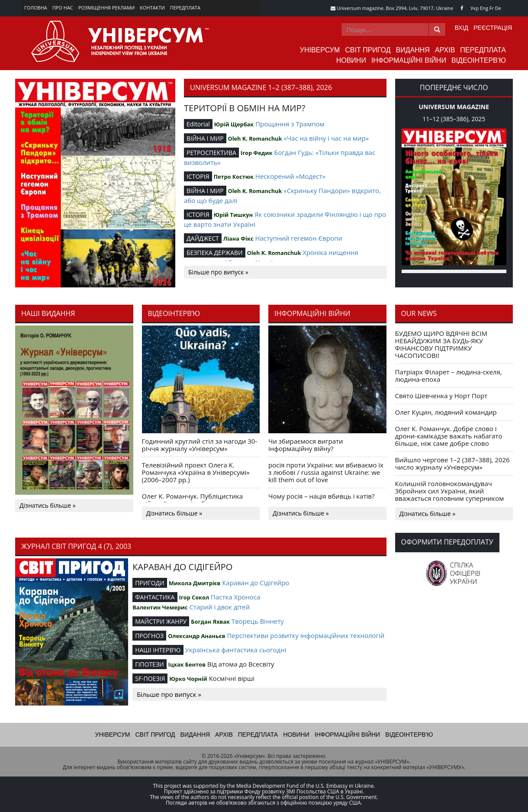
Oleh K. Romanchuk (255, 139)
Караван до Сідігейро (256, 583)
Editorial (198, 124)
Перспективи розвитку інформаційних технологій (306, 635)
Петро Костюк (233, 177)
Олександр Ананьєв (196, 636)
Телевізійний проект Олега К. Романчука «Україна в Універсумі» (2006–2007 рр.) (196, 472)
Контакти (152, 8)
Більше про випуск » (218, 272)
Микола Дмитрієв (195, 583)
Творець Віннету (258, 621)
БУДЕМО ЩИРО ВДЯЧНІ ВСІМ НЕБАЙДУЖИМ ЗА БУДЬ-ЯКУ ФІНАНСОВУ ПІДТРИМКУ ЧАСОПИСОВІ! (441, 344)
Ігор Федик (257, 153)
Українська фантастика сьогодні (235, 650)
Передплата (185, 8)
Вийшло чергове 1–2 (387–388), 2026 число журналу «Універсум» (452, 463)
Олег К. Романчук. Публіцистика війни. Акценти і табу (193, 500)
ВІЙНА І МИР (205, 138)
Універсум (320, 50)
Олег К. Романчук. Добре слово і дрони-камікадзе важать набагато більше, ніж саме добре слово (449, 436)
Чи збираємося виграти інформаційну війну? (306, 445)
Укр (475, 8)
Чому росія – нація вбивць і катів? (321, 496)
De (498, 8)
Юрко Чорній (188, 679)
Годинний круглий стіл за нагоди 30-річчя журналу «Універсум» (200, 445)
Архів (445, 50)
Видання (413, 50)
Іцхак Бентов (187, 664)
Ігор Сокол (194, 597)
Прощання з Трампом (290, 124)
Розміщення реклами (106, 8)
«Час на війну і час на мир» (326, 138)
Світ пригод (368, 50)
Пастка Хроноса (235, 597)
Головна (36, 8)
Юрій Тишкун (233, 215)
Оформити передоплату (447, 542)
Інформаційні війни (409, 60)
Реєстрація (493, 28)
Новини (351, 60)
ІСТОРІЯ (198, 176)
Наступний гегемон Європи (298, 238)
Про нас (63, 8)
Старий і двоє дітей (219, 607)
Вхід (462, 28)
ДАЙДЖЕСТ (203, 238)
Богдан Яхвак (210, 622)
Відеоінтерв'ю (479, 60)
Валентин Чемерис (160, 607)
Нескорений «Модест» (290, 176)
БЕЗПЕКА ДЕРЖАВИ (215, 253)
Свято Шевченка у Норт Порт (441, 396)
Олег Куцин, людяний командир (446, 412)
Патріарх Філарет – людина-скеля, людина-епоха (449, 375)
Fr (492, 8)
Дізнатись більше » (48, 505)
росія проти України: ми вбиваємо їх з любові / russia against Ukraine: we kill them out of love (326, 472)
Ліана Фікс (238, 238)
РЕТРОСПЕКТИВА (211, 153)
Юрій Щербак (234, 124)
